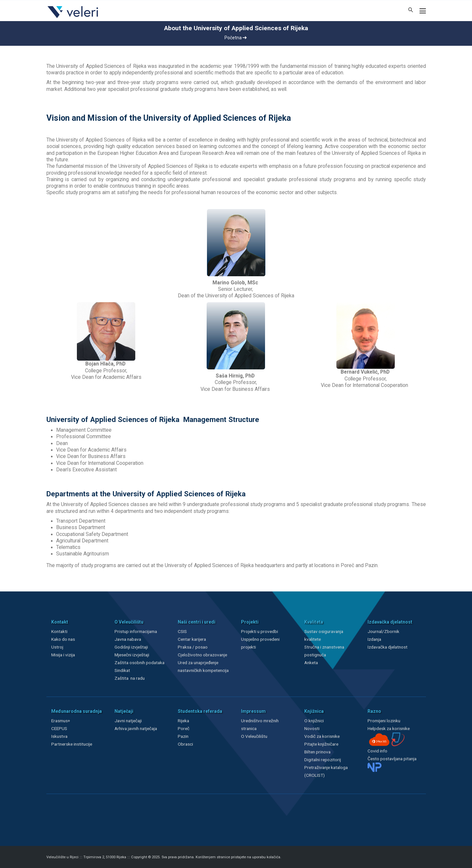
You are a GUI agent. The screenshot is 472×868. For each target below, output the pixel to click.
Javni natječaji (128, 721)
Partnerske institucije (72, 744)
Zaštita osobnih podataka (139, 663)
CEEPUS (59, 728)
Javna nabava (128, 639)
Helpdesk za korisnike (389, 728)
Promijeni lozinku (384, 721)
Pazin (183, 736)
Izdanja (374, 639)
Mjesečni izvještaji (132, 655)
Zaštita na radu (130, 678)
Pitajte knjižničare (321, 744)
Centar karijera (192, 639)
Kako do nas (63, 639)
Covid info (377, 751)
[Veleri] (73, 18)
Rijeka (183, 721)
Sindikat (122, 670)
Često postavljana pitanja (392, 759)
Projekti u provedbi (260, 631)
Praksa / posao (193, 647)
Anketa (311, 663)
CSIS (182, 631)
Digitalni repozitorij (323, 760)
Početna (236, 38)
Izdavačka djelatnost (387, 647)
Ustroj (57, 647)
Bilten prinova (317, 752)
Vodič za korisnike (322, 736)
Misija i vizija (63, 655)
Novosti (312, 728)
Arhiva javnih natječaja (136, 728)
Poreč (184, 728)
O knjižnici (314, 721)
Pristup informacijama (136, 631)
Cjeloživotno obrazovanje (202, 655)
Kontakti (59, 631)
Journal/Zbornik (383, 631)
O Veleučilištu (254, 736)
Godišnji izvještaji (131, 647)
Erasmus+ (61, 721)
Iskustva (59, 736)
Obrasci (185, 744)
